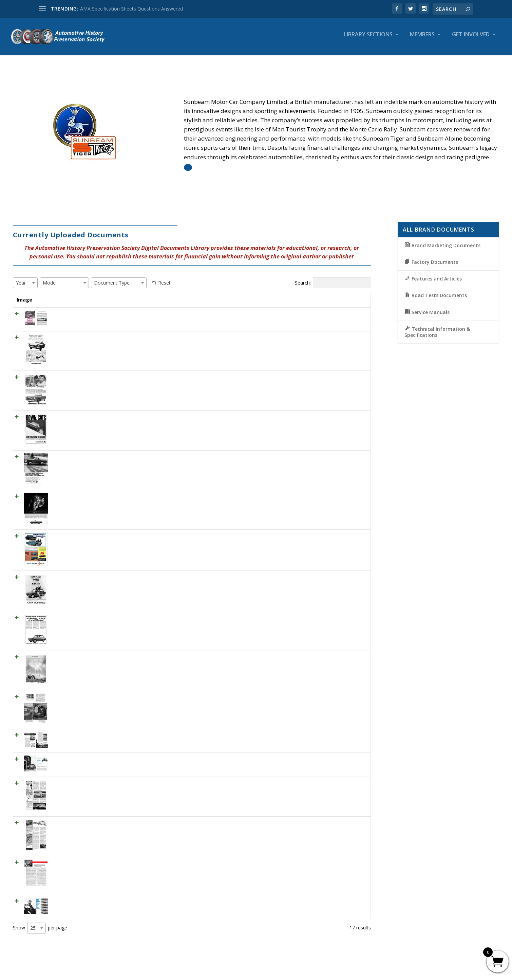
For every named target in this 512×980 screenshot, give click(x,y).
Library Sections (368, 40)
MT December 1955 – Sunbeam (82, 784)
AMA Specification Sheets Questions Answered (131, 9)
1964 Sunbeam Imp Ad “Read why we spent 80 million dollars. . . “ (119, 618)
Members (422, 40)
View (354, 317)
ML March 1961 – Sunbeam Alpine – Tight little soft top (108, 315)
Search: (333, 276)
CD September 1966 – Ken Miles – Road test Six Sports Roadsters (120, 902)
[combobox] (25, 277)
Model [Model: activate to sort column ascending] (264, 294)
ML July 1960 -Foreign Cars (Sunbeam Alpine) (97, 824)
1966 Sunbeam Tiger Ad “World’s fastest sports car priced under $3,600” (126, 338)
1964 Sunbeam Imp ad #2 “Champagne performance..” (107, 578)
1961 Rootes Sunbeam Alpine (80, 658)
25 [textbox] (33, 929)
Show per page (40, 929)
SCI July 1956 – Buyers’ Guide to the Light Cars (98, 760)
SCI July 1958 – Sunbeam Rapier (82, 736)
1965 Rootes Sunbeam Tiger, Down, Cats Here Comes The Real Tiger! (124, 418)
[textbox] (23, 277)
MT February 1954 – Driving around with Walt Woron (105, 863)
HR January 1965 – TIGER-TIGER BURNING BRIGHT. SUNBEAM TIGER (124, 697)
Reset (164, 277)
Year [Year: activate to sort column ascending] (239, 294)
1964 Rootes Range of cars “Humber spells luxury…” (104, 537)
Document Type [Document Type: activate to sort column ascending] (304, 297)
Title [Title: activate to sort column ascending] (53, 294)
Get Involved (471, 40)
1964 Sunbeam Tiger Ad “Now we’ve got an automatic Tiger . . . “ (118, 497)
